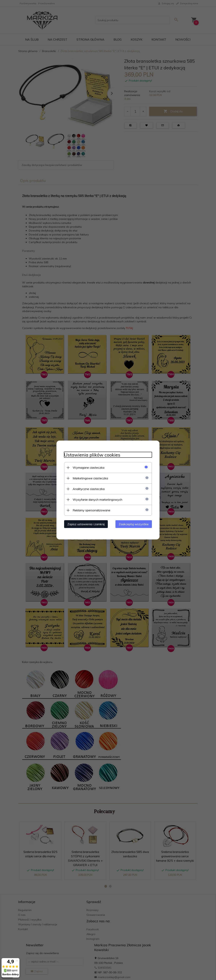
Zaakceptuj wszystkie (134, 524)
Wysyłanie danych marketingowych (98, 500)
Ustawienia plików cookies (92, 455)
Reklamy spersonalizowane (91, 510)
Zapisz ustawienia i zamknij (86, 524)
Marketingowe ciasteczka (90, 478)
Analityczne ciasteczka (89, 489)
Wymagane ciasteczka (89, 468)
